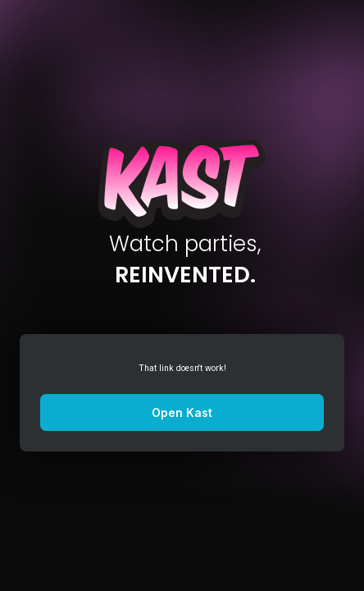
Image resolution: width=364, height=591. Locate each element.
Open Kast (182, 412)
